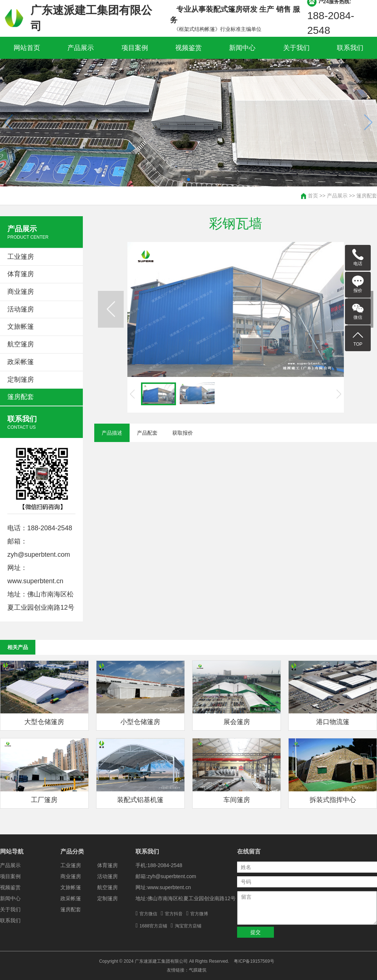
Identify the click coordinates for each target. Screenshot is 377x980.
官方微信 (148, 914)
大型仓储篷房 (44, 722)
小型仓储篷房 (140, 722)
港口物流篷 (333, 722)
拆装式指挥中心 (333, 800)
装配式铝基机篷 (140, 800)
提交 (256, 932)
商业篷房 (21, 292)
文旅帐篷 (21, 327)
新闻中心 (242, 48)
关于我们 (296, 48)
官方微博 (199, 914)
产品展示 (81, 48)
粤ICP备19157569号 (254, 961)
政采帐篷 (21, 362)
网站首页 (27, 48)
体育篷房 (21, 274)
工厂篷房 (44, 800)
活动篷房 (21, 309)
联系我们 (350, 48)
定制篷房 (21, 379)
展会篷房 (237, 722)
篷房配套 (367, 196)
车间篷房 (237, 800)
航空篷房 (21, 344)
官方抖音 (174, 914)
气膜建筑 (198, 970)
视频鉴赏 (188, 48)
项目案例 (135, 48)
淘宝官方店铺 (188, 926)
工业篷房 (21, 257)
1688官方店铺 (153, 926)
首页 (313, 196)
